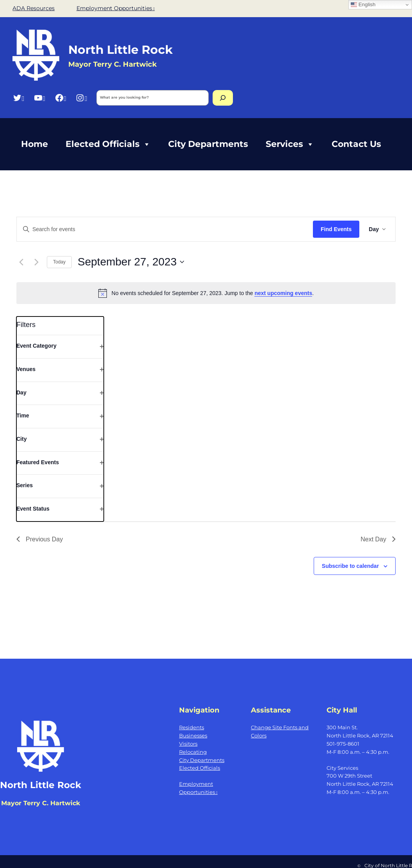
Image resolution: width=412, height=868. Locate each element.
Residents (192, 727)
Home (35, 144)
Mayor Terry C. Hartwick (113, 64)
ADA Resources (34, 8)
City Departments (208, 144)
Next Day (378, 539)
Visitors (188, 744)
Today (59, 262)
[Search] (223, 98)
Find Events (336, 229)
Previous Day (40, 539)
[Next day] (36, 262)
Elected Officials (108, 144)
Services (290, 144)
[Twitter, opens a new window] (19, 98)
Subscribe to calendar (350, 566)
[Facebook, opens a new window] (61, 98)
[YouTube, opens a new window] (40, 98)
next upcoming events (283, 293)
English (363, 5)
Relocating (193, 752)
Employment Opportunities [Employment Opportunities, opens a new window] (116, 8)
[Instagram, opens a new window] (81, 98)
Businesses (193, 735)
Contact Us (356, 144)
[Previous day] (21, 262)
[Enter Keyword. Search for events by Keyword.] (165, 229)
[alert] (206, 293)
